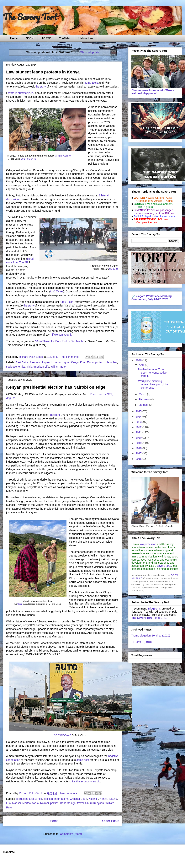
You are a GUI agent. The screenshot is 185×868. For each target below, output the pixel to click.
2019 (139, 443)
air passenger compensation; (153, 212)
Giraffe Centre (63, 156)
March (143, 394)
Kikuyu (113, 799)
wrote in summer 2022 (21, 93)
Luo (8, 803)
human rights (62, 362)
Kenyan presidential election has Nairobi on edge (56, 387)
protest (99, 362)
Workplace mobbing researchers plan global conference (154, 384)
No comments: (71, 357)
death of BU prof (165, 213)
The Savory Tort (30, 17)
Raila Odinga (68, 803)
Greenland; (143, 201)
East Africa (22, 362)
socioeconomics (16, 367)
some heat (83, 760)
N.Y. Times (57, 291)
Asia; (169, 198)
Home (14, 38)
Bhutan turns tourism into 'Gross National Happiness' (153, 92)
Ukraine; (160, 198)
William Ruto (58, 367)
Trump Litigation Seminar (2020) (151, 636)
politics (54, 803)
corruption (22, 799)
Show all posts (90, 52)
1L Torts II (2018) (142, 642)
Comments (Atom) (71, 834)
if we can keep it (62, 335)
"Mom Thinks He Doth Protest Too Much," (60, 341)
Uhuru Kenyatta (95, 803)
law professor (148, 544)
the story (41, 87)
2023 (139, 422)
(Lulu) (149, 207)
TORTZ (46, 38)
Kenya (75, 362)
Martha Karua (31, 803)
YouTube (65, 38)
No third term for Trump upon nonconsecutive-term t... (153, 373)
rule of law (111, 362)
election (48, 799)
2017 (139, 453)
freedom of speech (41, 362)
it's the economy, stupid (86, 781)
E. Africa (168, 201)
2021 (139, 432)
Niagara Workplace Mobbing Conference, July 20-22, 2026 (152, 298)
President (54, 415)
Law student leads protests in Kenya (43, 72)
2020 (139, 438)
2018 (139, 448)
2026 (139, 360)
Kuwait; (150, 198)
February (145, 399)
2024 (139, 417)
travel (80, 803)
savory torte (164, 566)
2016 (139, 459)
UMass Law (86, 38)
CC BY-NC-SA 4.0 (29, 159)
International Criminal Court (71, 799)
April (142, 365)
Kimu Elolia (92, 83)
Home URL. (149, 618)
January (144, 405)
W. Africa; (156, 201)
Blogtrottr (154, 609)
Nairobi (45, 803)
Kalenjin (93, 799)
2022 (139, 427)
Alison (20, 604)
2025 (139, 411)
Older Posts (111, 821)
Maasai (16, 803)
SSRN (30, 38)
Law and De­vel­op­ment (159, 204)
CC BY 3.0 (114, 269)
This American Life (38, 367)
